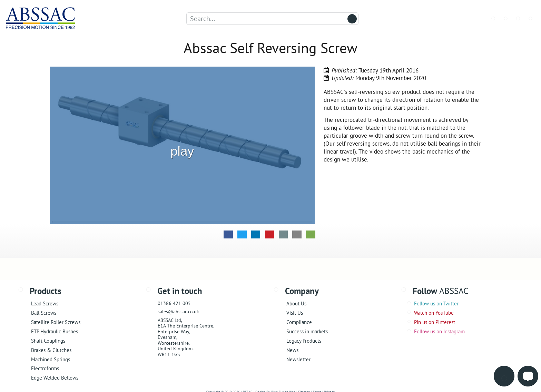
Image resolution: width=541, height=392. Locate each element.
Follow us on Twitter (436, 303)
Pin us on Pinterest (435, 322)
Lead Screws (45, 303)
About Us (296, 303)
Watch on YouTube (434, 313)
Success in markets (307, 331)
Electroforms (45, 368)
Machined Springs (51, 359)
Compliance (299, 322)
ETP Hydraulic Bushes (55, 331)
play (182, 143)
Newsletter (298, 359)
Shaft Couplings (48, 341)
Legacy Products (304, 341)
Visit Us (295, 313)
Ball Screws (44, 313)
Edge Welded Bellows (55, 378)
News (292, 350)
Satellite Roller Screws (56, 322)
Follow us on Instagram (439, 331)
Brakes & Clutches (51, 350)
